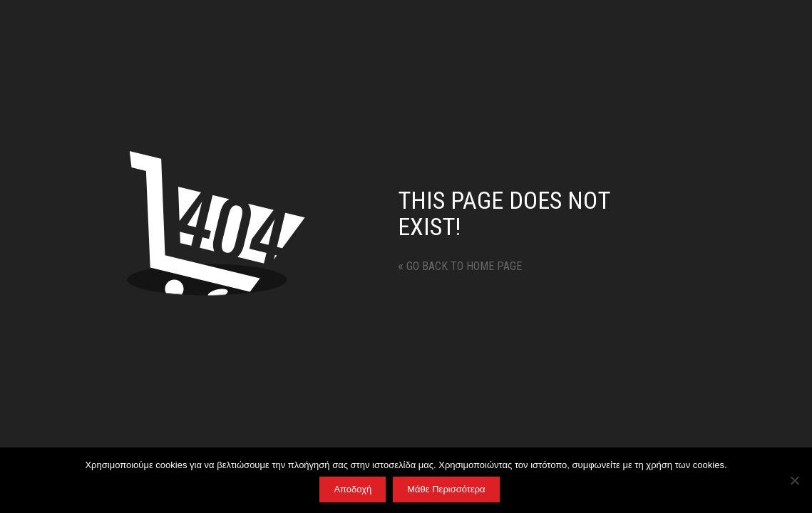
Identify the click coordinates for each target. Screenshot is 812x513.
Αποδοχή (353, 489)
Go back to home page (460, 266)
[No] (794, 480)
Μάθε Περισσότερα (446, 489)
